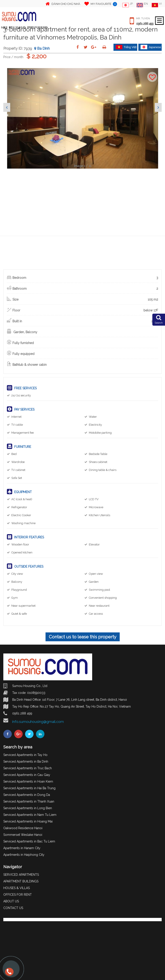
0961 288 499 (145, 24)
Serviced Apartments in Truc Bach (28, 768)
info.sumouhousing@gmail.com (38, 722)
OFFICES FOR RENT (18, 895)
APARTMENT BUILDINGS (21, 881)
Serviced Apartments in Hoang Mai (28, 821)
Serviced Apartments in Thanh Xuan (29, 801)
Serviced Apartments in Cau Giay (27, 775)
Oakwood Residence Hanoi (23, 828)
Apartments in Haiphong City (24, 855)
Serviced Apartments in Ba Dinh (26, 762)
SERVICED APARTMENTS (21, 875)
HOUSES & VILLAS (17, 888)
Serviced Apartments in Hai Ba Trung (29, 788)
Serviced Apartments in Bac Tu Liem (29, 841)
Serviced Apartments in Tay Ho (25, 755)
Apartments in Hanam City (22, 848)
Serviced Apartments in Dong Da (27, 795)
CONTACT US (13, 908)
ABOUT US (11, 901)
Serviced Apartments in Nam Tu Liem (30, 815)
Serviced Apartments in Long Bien (28, 808)
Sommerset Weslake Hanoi (23, 835)
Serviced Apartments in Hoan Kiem (28, 781)
